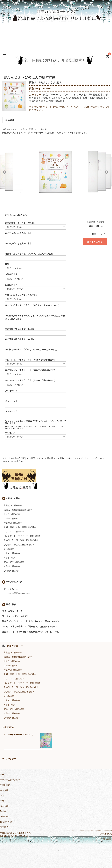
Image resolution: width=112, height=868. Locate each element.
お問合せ (4, 827)
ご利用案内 (5, 785)
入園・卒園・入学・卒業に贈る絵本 (20, 527)
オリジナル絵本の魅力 (10, 780)
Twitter (3, 811)
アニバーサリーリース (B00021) (18, 735)
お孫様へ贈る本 (11, 518)
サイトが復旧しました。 (13, 611)
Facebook (4, 806)
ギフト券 (4, 790)
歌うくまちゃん (11, 589)
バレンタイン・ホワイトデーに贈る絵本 (22, 536)
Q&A (2, 795)
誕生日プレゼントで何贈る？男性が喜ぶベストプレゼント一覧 (31, 632)
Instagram (5, 816)
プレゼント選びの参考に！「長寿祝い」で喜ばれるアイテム (30, 627)
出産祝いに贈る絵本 (13, 505)
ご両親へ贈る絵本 (55, 101)
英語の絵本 (9, 549)
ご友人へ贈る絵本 (72, 98)
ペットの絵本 (10, 558)
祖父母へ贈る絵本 (93, 95)
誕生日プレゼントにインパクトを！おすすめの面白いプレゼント (32, 621)
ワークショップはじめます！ (15, 616)
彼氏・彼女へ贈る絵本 (94, 98)
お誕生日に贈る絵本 (52, 98)
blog (2, 801)
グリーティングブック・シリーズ (66, 95)
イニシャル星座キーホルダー (17, 593)
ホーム (3, 775)
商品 (45, 95)
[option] (14, 96)
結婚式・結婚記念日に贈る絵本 (18, 510)
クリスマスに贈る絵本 (14, 532)
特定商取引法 (6, 822)
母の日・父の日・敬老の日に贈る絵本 (21, 540)
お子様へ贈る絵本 (12, 566)
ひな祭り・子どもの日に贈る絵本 (19, 545)
